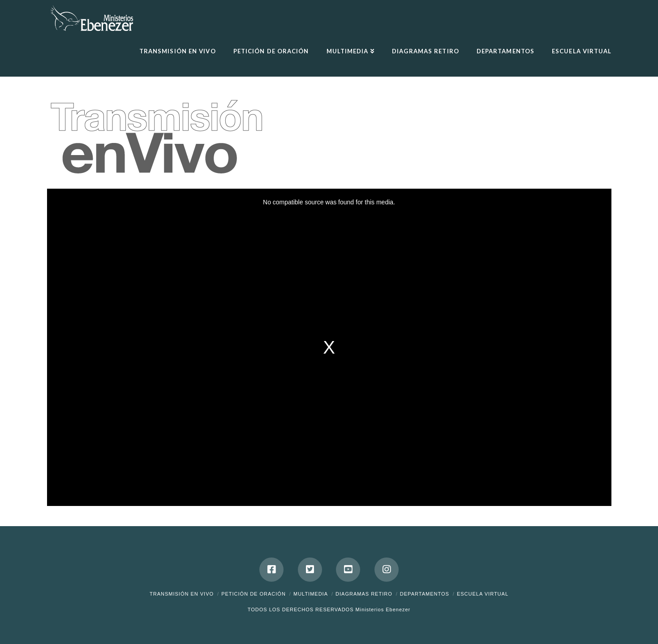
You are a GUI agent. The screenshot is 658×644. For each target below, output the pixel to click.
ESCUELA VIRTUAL (483, 594)
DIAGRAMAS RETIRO (364, 594)
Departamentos (425, 594)
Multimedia (311, 594)
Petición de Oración (254, 594)
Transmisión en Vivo (182, 594)
